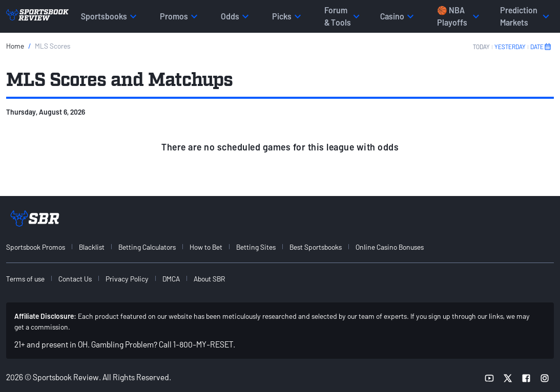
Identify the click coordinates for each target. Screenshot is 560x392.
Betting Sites (256, 247)
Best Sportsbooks (316, 247)
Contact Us (75, 279)
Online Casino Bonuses (390, 247)
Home (15, 46)
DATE (541, 47)
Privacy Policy (127, 279)
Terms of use (25, 279)
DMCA (171, 279)
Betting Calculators (147, 247)
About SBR (209, 279)
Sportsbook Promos (36, 247)
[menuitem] (42, 247)
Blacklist (92, 247)
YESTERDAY (510, 47)
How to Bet (206, 247)
